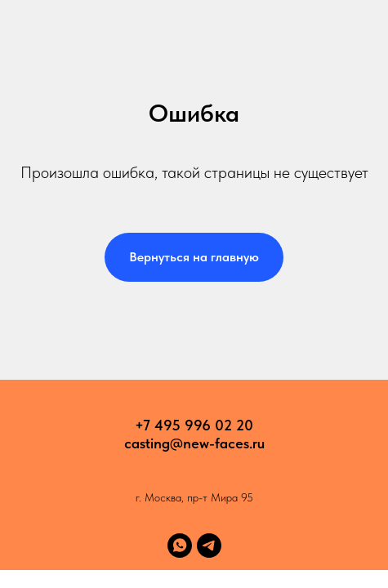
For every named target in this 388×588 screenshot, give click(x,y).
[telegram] (209, 546)
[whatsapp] (180, 546)
